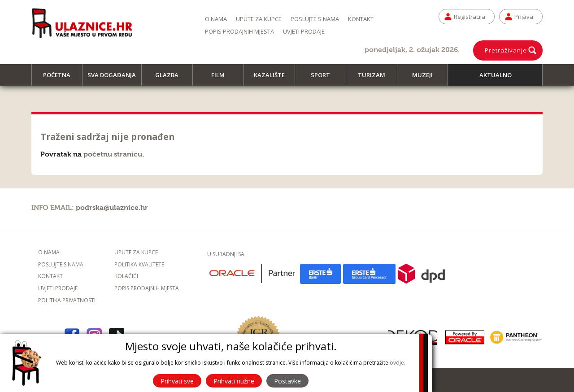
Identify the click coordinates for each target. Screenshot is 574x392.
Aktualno (496, 75)
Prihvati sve (177, 381)
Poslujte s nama (315, 19)
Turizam (376, 78)
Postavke (287, 381)
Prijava (524, 17)
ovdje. (398, 363)
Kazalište (273, 78)
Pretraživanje (506, 50)
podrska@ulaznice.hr (112, 208)
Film (222, 78)
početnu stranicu (113, 154)
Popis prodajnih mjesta (239, 31)
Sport (324, 78)
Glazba (171, 78)
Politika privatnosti (67, 300)
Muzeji (426, 78)
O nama (216, 19)
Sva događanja (114, 78)
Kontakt (361, 19)
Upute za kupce (259, 19)
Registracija (470, 17)
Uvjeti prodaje (304, 31)
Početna (61, 78)
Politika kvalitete (139, 264)
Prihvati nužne (234, 381)
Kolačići (126, 276)
